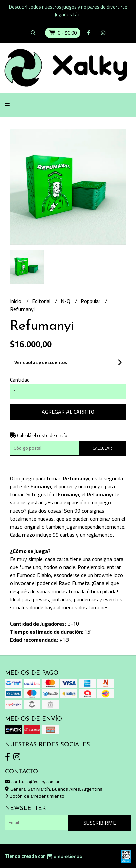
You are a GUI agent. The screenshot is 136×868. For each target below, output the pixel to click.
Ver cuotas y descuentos (41, 362)
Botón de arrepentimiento (35, 796)
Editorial (42, 301)
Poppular (91, 301)
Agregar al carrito (68, 412)
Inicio (16, 301)
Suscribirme (100, 823)
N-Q (66, 301)
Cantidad (20, 380)
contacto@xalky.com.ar (32, 781)
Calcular (102, 448)
